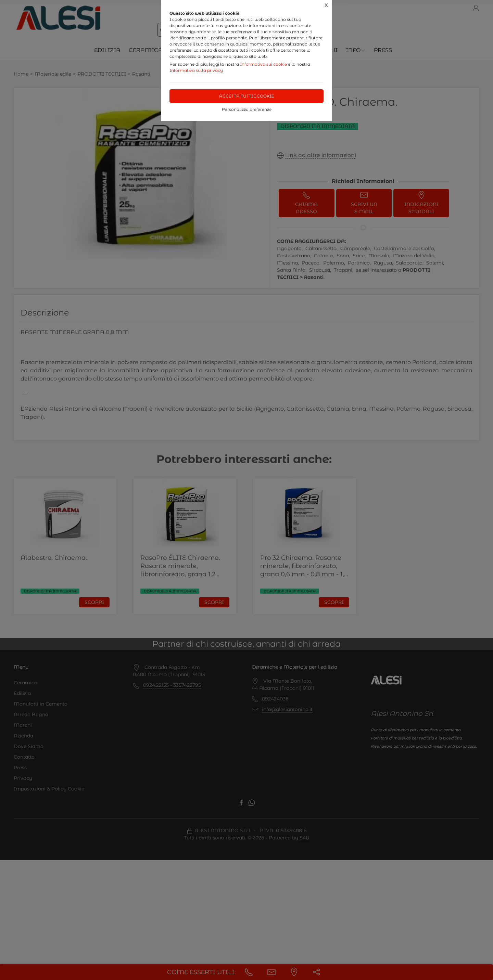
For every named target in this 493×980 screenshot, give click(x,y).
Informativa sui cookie (263, 64)
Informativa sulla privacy (196, 70)
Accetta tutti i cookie (247, 96)
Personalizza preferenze (247, 109)
